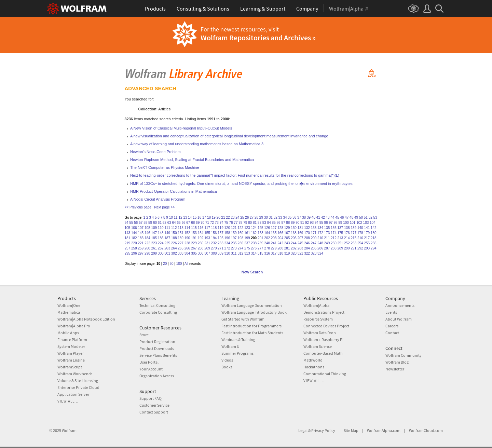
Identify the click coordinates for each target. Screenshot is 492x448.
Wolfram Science (318, 346)
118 (214, 228)
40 (313, 218)
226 (174, 243)
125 (261, 228)
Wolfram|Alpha (316, 305)
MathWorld (313, 360)
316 (267, 253)
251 (340, 243)
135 (327, 228)
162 (254, 233)
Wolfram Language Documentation (252, 305)
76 (231, 223)
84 (269, 223)
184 (147, 238)
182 (134, 238)
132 (307, 228)
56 (136, 223)
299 (154, 253)
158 (227, 233)
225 (167, 243)
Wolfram (69, 430)
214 (347, 238)
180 (374, 233)
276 (254, 248)
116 (201, 228)
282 (294, 248)
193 (207, 238)
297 (141, 253)
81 (255, 223)
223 (154, 243)
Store (144, 335)
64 (174, 223)
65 (179, 223)
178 (360, 233)
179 (367, 233)
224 (161, 243)
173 (327, 233)
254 (360, 243)
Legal (303, 430)
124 (254, 228)
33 (280, 218)
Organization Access (157, 376)
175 (340, 233)
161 (247, 233)
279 (274, 248)
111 (167, 228)
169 (300, 233)
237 (247, 243)
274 (240, 248)
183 (141, 238)
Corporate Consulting (158, 312)
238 (254, 243)
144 (134, 233)
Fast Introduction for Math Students (252, 333)
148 (161, 233)
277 (261, 248)
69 (198, 223)
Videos (227, 360)
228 (187, 243)
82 (259, 223)
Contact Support (154, 412)
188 (174, 238)
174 (334, 233)
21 (223, 218)
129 (287, 228)
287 (327, 248)
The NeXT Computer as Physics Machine (165, 167)
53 (375, 218)
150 (174, 233)
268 (201, 248)
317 (274, 253)
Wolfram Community (404, 355)
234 (227, 243)
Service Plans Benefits (158, 355)
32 (276, 218)
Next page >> (164, 207)
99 (340, 223)
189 (181, 238)
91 (302, 223)
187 (167, 238)
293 (367, 248)
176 (347, 233)
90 (297, 223)
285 (314, 248)
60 (155, 223)
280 (280, 248)
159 (234, 233)
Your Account (151, 369)
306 (201, 253)
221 (141, 243)
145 (141, 233)
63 (169, 223)
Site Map (351, 430)
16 (199, 218)
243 (287, 243)
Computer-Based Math (323, 353)
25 (242, 218)
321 (300, 253)
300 (161, 253)
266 (187, 248)
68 (193, 223)
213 (340, 238)
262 (161, 248)
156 (214, 233)
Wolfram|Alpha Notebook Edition (86, 319)
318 (280, 253)
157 (221, 233)
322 (307, 253)
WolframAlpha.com (384, 430)
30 (266, 218)
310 (227, 253)
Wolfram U (230, 346)
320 (294, 253)
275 (247, 248)
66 (183, 223)
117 (207, 228)
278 (267, 248)
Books (227, 367)
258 (134, 248)
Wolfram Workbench (75, 374)
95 (321, 223)
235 (234, 243)
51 (366, 218)
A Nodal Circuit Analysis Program (158, 199)
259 (141, 248)
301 (167, 253)
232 (214, 243)
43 (328, 218)
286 (320, 248)
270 (214, 248)
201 (261, 238)
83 (264, 223)
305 (194, 253)
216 (360, 238)
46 (342, 218)
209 (314, 238)
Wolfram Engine (71, 360)
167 (287, 233)
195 (221, 238)
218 (374, 238)
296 (134, 253)
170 (307, 233)
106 (134, 228)
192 (201, 238)
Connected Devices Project (326, 326)
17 (204, 218)
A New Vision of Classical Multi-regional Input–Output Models (181, 128)
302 (174, 253)
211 (327, 238)
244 (294, 243)
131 (300, 228)
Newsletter (395, 369)
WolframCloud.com (426, 430)
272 (227, 248)
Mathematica (69, 312)
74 (222, 223)
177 (353, 233)
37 (299, 218)
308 (214, 253)
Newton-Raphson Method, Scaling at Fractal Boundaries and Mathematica (192, 160)
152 (187, 233)
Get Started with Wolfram (243, 319)
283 (300, 248)
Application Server (73, 394)
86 (279, 223)
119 (221, 228)
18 (209, 218)
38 (304, 218)
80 (250, 223)
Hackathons (314, 367)
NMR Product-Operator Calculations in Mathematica (174, 191)
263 (167, 248)
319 (287, 253)
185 (154, 238)
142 (374, 228)
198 (240, 238)
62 (165, 223)
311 (234, 253)
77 (236, 223)
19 (214, 218)
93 (312, 223)
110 (161, 228)
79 (245, 223)
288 (334, 248)
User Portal (149, 362)
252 (347, 243)
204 (280, 238)
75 (226, 223)
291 (353, 248)
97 (331, 223)
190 (187, 238)
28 (256, 218)
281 (287, 248)
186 (161, 238)
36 (294, 218)
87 (283, 223)
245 (300, 243)
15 (195, 218)
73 (217, 223)
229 (194, 243)
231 (207, 243)
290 (347, 248)
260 (147, 248)
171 (314, 233)
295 (128, 253)
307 (207, 253)
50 (361, 218)
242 (280, 243)
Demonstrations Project (324, 312)
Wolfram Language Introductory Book (254, 312)
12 (180, 218)
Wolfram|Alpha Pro (74, 326)
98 (335, 223)
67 (188, 223)
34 (285, 218)
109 (154, 228)
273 (234, 248)
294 (374, 248)
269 (207, 248)
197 (234, 238)
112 (174, 228)
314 (254, 253)
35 (290, 218)
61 (160, 223)
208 (307, 238)
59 (150, 223)
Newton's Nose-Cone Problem (155, 152)
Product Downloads (157, 348)
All (186, 264)
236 (240, 243)
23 (233, 218)
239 (261, 243)
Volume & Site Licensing (78, 381)
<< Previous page (138, 207)
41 (318, 218)
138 (347, 228)
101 (353, 223)
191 (194, 238)
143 (128, 233)
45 (337, 218)
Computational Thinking (325, 374)
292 (360, 248)
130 (294, 228)
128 (280, 228)
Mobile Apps (68, 333)
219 (128, 243)
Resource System (318, 319)
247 (314, 243)
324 (320, 253)
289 (340, 248)
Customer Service (154, 405)
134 (320, 228)
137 (340, 228)
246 (307, 243)
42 (323, 218)
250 (334, 243)
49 (356, 218)
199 (247, 238)
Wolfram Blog (397, 362)
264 (174, 248)
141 (367, 228)
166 (280, 233)
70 (202, 223)
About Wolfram (399, 319)
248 (320, 243)
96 (326, 223)
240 (267, 243)
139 (353, 228)
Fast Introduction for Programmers (251, 326)
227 (181, 243)
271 (221, 248)
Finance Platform (72, 340)
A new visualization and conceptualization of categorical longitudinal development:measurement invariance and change (229, 136)
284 (307, 248)
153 (194, 233)
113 (181, 228)
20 (218, 218)
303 (181, 253)
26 (247, 218)
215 (353, 238)
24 (237, 218)
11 (176, 218)
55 (131, 223)
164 (267, 233)
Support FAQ (151, 398)
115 (194, 228)
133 (314, 228)
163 (261, 233)
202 (267, 238)
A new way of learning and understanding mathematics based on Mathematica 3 (197, 144)
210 (320, 238)
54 (127, 223)
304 (187, 253)
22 (228, 218)
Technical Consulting (157, 305)
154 (201, 233)
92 (307, 223)
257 (128, 248)
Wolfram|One (69, 305)
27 (252, 218)
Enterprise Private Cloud (78, 387)
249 (327, 243)
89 (293, 223)
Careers (392, 326)
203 (274, 238)
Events (391, 312)
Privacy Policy (323, 430)
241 (274, 243)
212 (334, 238)
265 (181, 248)
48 (351, 218)
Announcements (400, 305)
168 (294, 233)
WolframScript (70, 367)
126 (267, 228)
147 (154, 233)
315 (261, 253)
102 (359, 223)
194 (214, 238)
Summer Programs (237, 353)
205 (287, 238)
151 (181, 233)
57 (141, 223)
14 (190, 218)
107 (141, 228)
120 (227, 228)
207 (300, 238)
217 (367, 238)
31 (271, 218)
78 (240, 223)
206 (294, 238)
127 (274, 228)
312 (240, 253)
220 (134, 243)
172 (320, 233)
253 (353, 243)
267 (194, 248)
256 (374, 243)
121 (234, 228)
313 (247, 253)
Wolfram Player (71, 353)
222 (147, 243)
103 (366, 223)
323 (314, 253)
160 (240, 233)
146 (147, 233)
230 (201, 243)
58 (145, 223)
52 (371, 218)
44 (332, 218)
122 (240, 228)
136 (334, 228)
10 (171, 218)
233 (221, 243)
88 (288, 223)
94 (317, 223)
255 (367, 243)
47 (347, 218)
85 (274, 223)
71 (207, 223)
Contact (392, 333)
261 (154, 248)
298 (147, 253)
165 (274, 233)
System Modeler (71, 346)
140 (360, 228)
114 (187, 228)
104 (373, 223)
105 (128, 228)
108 (147, 228)
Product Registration (157, 342)
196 (227, 238)
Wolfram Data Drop (320, 333)
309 (221, 253)
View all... (68, 401)
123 (247, 228)
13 (185, 218)
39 (309, 218)
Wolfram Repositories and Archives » (258, 38)
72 (212, 223)
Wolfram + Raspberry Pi (323, 340)
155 (207, 233)
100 (346, 223)
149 (167, 233)
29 (261, 218)
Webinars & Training (238, 340)
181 (128, 238)
